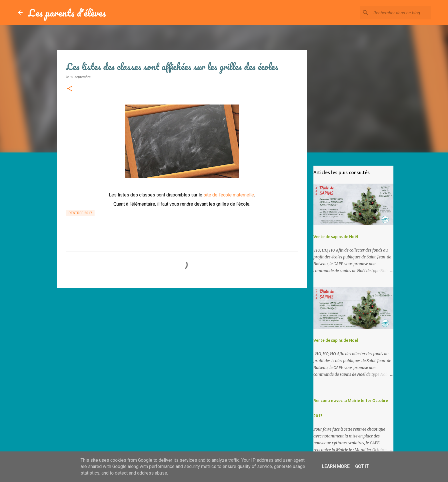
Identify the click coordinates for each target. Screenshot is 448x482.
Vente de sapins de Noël (336, 237)
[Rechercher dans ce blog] (401, 13)
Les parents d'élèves (67, 13)
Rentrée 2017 (80, 213)
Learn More (336, 466)
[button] (70, 89)
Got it (362, 466)
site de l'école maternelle (229, 195)
